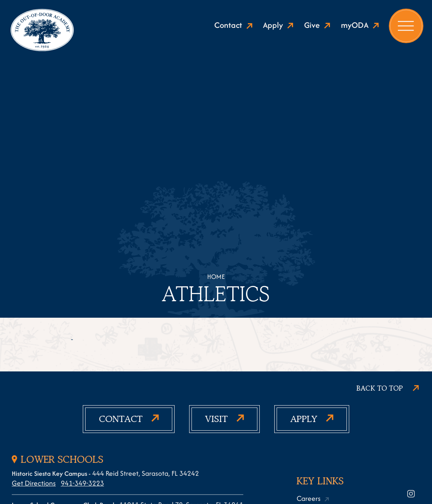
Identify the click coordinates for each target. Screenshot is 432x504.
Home (216, 277)
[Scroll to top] (387, 389)
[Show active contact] (129, 419)
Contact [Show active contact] (228, 25)
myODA (355, 25)
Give (312, 25)
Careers (309, 499)
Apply (273, 25)
